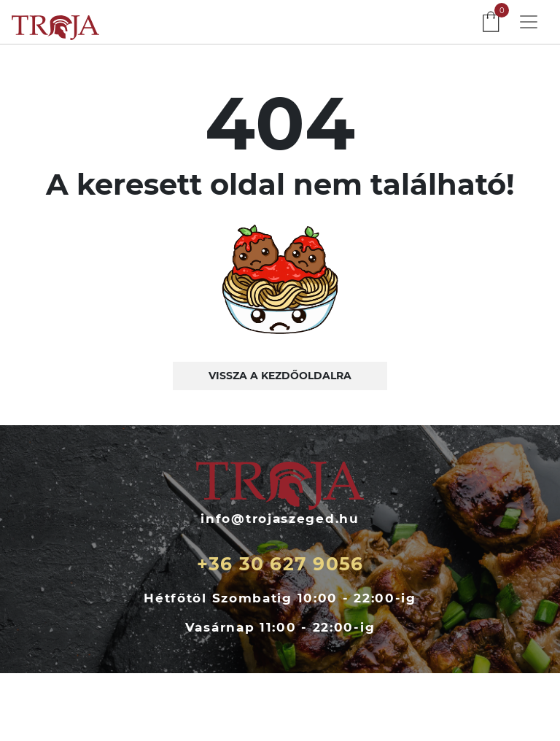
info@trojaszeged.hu (280, 519)
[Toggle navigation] (529, 22)
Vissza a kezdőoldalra (280, 376)
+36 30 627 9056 (280, 564)
